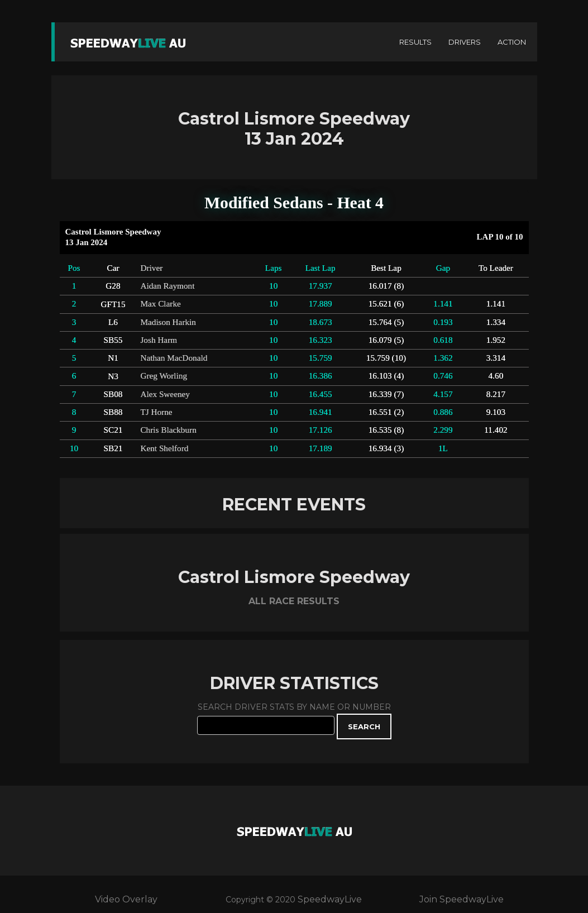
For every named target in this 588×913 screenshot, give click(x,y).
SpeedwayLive (330, 899)
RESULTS (415, 42)
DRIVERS (465, 42)
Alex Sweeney (165, 394)
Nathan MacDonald (174, 358)
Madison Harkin (168, 322)
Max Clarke (160, 303)
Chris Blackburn (168, 430)
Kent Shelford (164, 448)
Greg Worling (164, 376)
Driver (151, 268)
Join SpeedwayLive (462, 899)
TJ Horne (156, 412)
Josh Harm (159, 340)
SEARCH (364, 726)
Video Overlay (126, 899)
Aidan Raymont (167, 286)
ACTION (512, 42)
